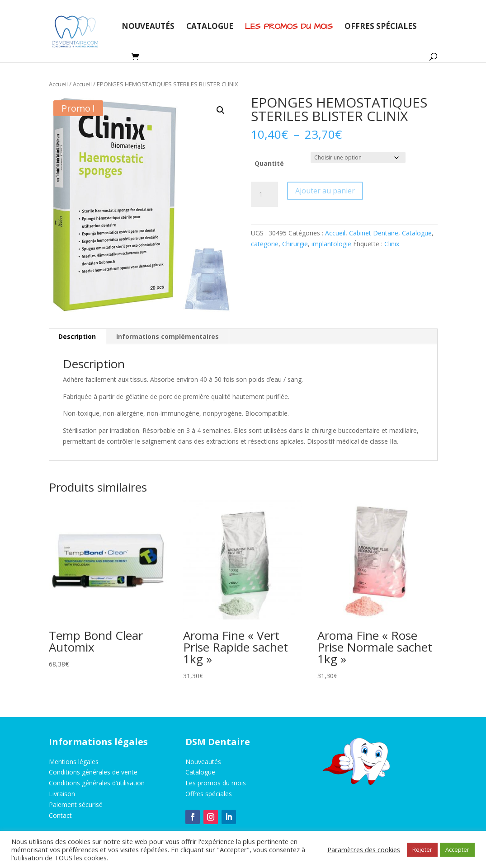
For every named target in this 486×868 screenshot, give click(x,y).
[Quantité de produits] (264, 194)
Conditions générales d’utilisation (97, 783)
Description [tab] (77, 336)
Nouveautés (148, 27)
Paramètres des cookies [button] (364, 849)
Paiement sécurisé (76, 805)
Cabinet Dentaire (374, 233)
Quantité (269, 163)
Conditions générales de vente (93, 772)
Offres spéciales (381, 27)
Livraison (62, 794)
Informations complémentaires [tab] (168, 336)
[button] (221, 110)
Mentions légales (74, 762)
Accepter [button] (457, 849)
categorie (265, 244)
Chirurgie (295, 244)
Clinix (392, 244)
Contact (60, 815)
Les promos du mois (216, 783)
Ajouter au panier (325, 191)
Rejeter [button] (422, 849)
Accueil (58, 84)
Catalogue (210, 27)
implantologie (331, 244)
